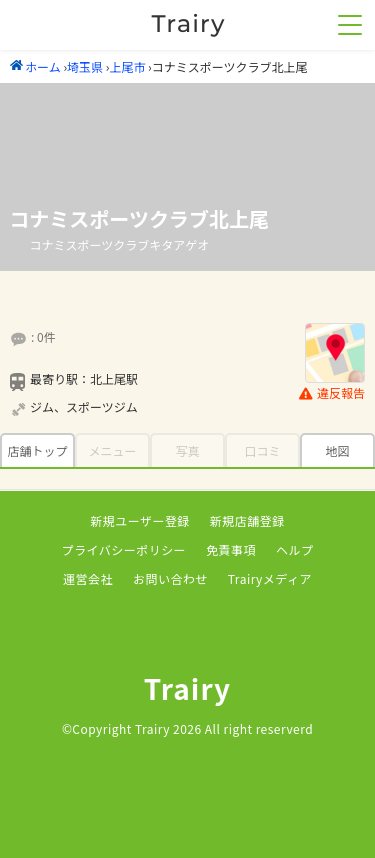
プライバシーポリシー (124, 549)
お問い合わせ (170, 578)
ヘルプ (294, 549)
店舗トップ (37, 450)
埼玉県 (85, 66)
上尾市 (127, 66)
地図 (337, 450)
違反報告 (332, 393)
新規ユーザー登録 (140, 520)
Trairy (188, 688)
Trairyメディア (270, 578)
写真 (187, 450)
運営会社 (88, 578)
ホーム (35, 66)
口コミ (262, 450)
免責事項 (231, 549)
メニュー (112, 450)
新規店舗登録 (247, 520)
